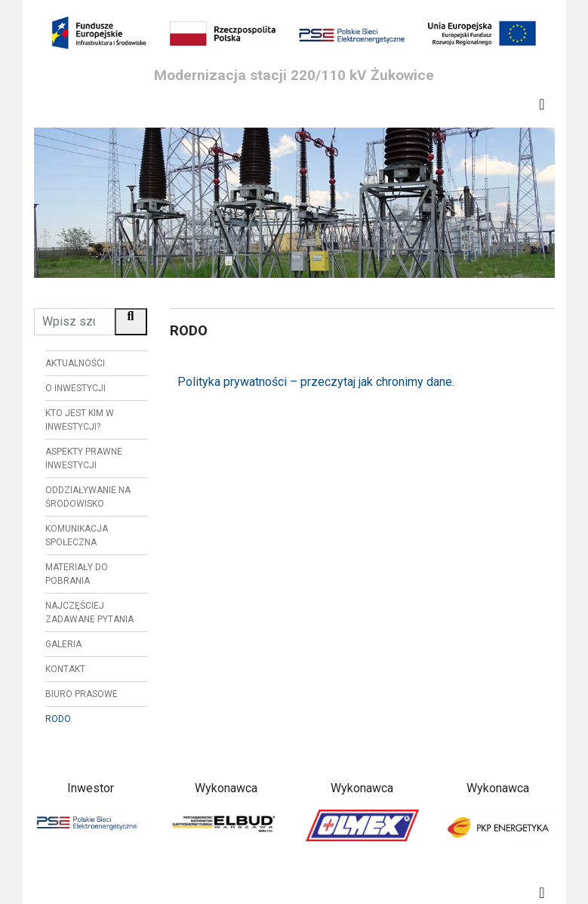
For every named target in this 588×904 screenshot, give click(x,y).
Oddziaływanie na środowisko (88, 497)
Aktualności (75, 363)
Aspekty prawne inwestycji (84, 458)
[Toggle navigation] (542, 104)
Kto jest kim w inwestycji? (80, 420)
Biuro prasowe (82, 694)
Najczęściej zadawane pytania (89, 612)
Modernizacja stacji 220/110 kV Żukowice (294, 75)
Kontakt (65, 669)
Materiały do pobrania (77, 574)
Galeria (63, 644)
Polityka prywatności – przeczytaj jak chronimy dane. (316, 382)
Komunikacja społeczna (77, 535)
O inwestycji (75, 388)
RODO (58, 719)
